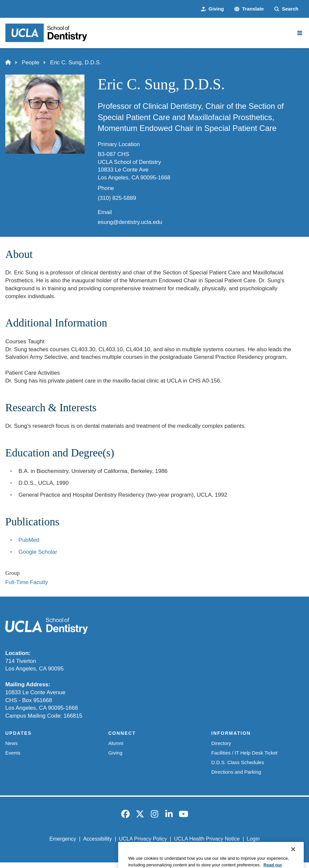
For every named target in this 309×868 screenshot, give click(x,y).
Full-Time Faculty (27, 582)
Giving (115, 753)
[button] (249, 9)
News (11, 743)
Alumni (116, 743)
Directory (221, 743)
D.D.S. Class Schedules (238, 762)
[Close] (293, 858)
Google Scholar (38, 552)
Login (253, 839)
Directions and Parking (236, 772)
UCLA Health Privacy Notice (207, 839)
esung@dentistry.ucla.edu (130, 222)
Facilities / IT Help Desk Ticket (244, 753)
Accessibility (98, 839)
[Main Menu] (300, 33)
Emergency (63, 839)
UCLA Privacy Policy (143, 839)
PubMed (29, 540)
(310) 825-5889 (117, 198)
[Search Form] (286, 9)
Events (13, 753)
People (31, 62)
